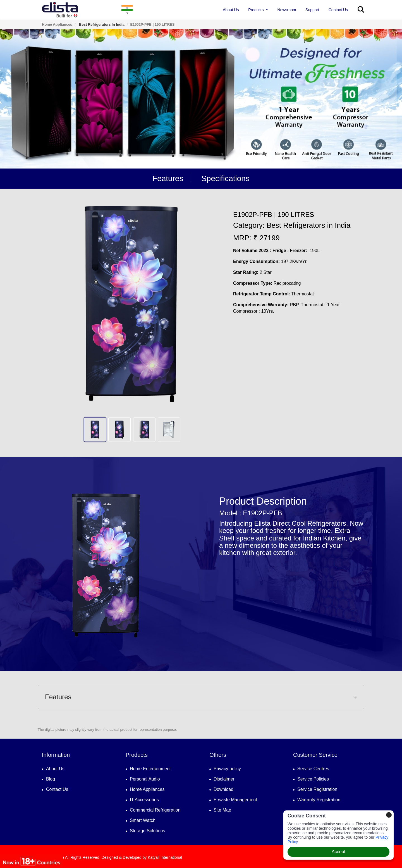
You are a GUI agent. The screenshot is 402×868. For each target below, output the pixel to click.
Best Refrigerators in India (101, 24)
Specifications (225, 178)
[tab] (201, 697)
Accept (338, 852)
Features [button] (201, 697)
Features (168, 178)
